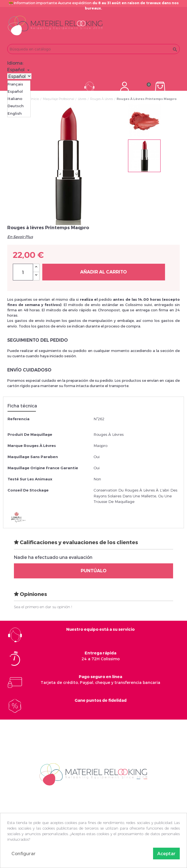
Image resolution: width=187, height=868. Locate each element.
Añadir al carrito (104, 272)
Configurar (24, 853)
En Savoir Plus (20, 237)
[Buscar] (93, 49)
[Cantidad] (23, 272)
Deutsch (16, 106)
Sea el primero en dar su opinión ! (43, 607)
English (15, 113)
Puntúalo (94, 571)
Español (15, 91)
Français (15, 84)
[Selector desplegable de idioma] (19, 70)
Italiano (15, 99)
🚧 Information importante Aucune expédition (94, 5)
